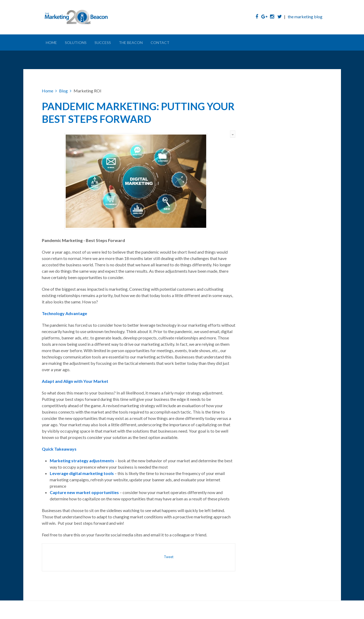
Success (103, 42)
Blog (63, 91)
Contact (160, 42)
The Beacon (131, 42)
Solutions (76, 42)
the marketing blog (305, 17)
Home (51, 42)
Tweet (169, 557)
